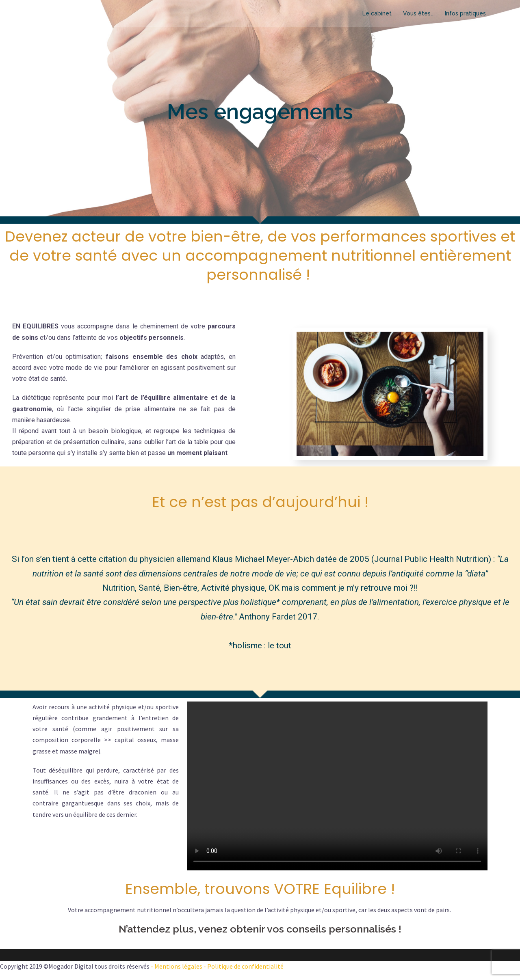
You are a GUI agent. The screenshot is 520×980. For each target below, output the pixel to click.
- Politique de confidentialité (243, 966)
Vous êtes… (418, 13)
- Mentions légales (177, 966)
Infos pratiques (465, 13)
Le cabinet (377, 13)
